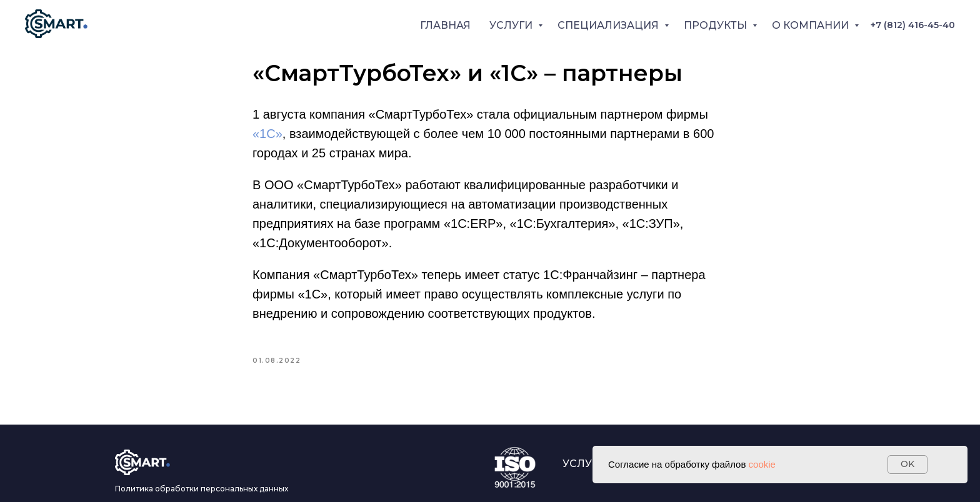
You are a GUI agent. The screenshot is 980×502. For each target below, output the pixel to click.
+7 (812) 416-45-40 (913, 25)
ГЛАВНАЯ (445, 25)
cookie (762, 464)
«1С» (267, 134)
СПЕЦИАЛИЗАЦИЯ (609, 25)
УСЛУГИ (512, 25)
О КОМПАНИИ (812, 25)
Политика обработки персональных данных (202, 489)
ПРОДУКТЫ (717, 25)
